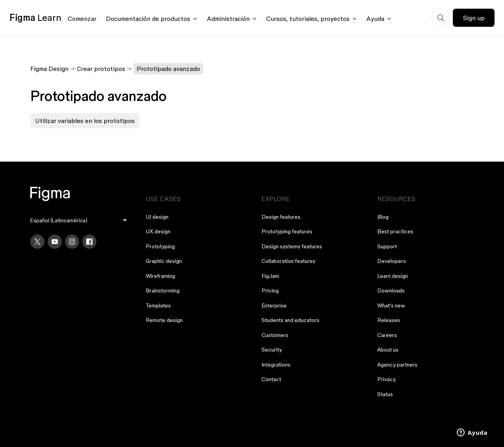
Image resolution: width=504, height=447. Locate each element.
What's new (391, 305)
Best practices (395, 231)
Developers (392, 261)
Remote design (164, 320)
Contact (271, 379)
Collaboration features (288, 261)
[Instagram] (72, 242)
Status (385, 394)
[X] (37, 242)
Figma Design (49, 69)
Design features (281, 217)
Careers (387, 335)
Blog (383, 217)
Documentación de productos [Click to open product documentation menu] (148, 19)
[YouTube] (55, 242)
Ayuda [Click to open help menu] (375, 19)
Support (387, 246)
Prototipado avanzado (168, 69)
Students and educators (290, 320)
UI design (157, 217)
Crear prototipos (101, 69)
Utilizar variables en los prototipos (85, 121)
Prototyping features (287, 231)
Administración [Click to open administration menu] (228, 19)
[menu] (79, 221)
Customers (275, 335)
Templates (158, 305)
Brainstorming (163, 291)
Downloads (391, 291)
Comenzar (82, 19)
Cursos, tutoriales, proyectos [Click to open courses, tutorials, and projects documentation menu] (308, 19)
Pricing (270, 291)
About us (388, 350)
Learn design (393, 276)
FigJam (270, 276)
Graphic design (164, 261)
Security (272, 350)
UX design (158, 231)
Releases (389, 320)
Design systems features (292, 246)
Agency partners (397, 365)
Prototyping (160, 246)
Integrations (276, 365)
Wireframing (160, 276)
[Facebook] (89, 242)
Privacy (386, 379)
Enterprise (274, 305)
